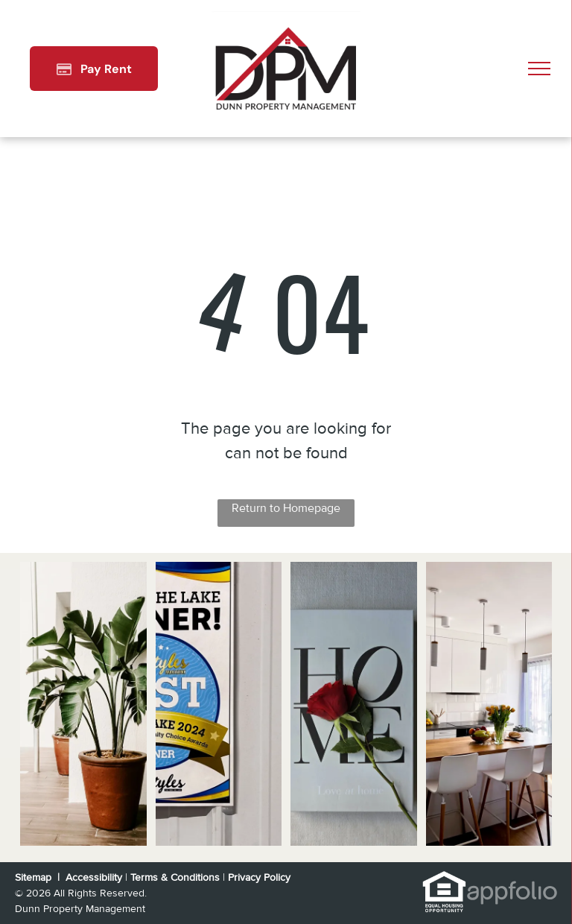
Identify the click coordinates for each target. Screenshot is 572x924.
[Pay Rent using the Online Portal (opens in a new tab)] (94, 69)
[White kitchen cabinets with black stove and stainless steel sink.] (354, 704)
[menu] (539, 69)
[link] (444, 879)
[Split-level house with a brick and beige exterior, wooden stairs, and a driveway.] (83, 704)
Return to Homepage (286, 508)
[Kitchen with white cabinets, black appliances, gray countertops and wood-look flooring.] (489, 704)
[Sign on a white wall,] (219, 704)
